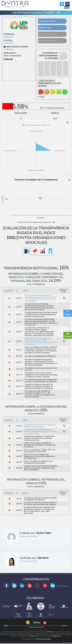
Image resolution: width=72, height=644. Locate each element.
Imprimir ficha (45, 28)
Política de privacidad (43, 639)
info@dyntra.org (56, 636)
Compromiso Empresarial (36, 627)
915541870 (8, 43)
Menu (67, 6)
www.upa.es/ (9, 37)
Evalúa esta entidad (47, 21)
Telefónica (64, 626)
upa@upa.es (9, 49)
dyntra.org (50, 632)
